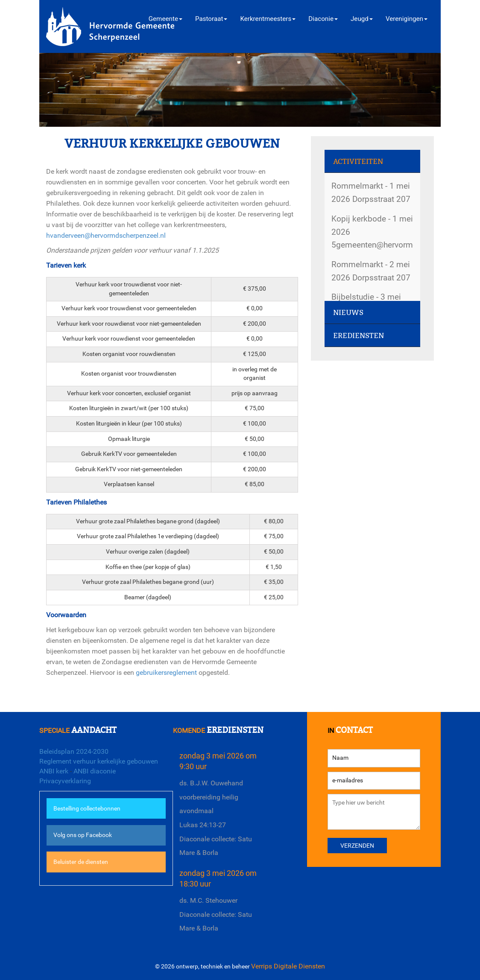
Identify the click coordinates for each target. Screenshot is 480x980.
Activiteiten (358, 162)
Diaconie (323, 19)
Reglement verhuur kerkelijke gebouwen (99, 761)
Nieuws (348, 313)
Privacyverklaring (65, 781)
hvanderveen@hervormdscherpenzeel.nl (106, 235)
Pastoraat (211, 19)
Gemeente (165, 19)
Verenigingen (407, 19)
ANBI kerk (54, 771)
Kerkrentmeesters (268, 19)
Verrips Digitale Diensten (288, 966)
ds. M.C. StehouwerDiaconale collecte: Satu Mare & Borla (216, 914)
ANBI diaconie (95, 771)
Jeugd (362, 19)
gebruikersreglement (166, 672)
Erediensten (359, 336)
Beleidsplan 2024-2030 (74, 751)
